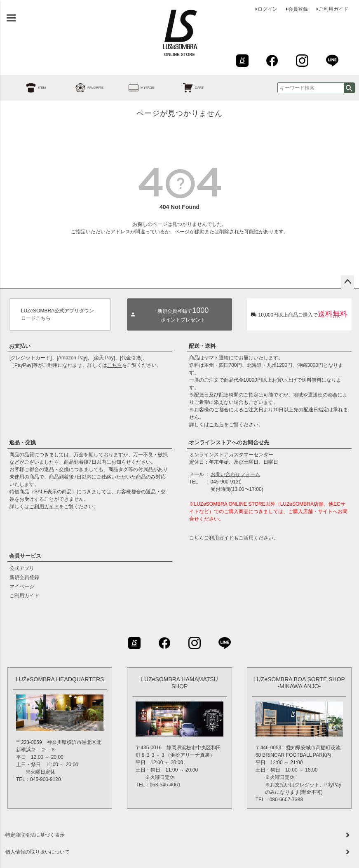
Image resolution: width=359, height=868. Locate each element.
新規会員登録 (24, 577)
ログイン (267, 9)
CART (184, 88)
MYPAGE (132, 88)
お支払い (20, 346)
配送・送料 (202, 346)
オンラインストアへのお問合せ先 (229, 442)
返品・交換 (22, 442)
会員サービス (25, 556)
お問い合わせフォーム (235, 474)
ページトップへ (347, 282)
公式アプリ (22, 568)
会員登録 (298, 9)
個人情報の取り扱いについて (38, 852)
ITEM (27, 88)
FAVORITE (80, 88)
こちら (115, 365)
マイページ (22, 586)
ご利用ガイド (333, 9)
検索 (349, 88)
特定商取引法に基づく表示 (35, 835)
